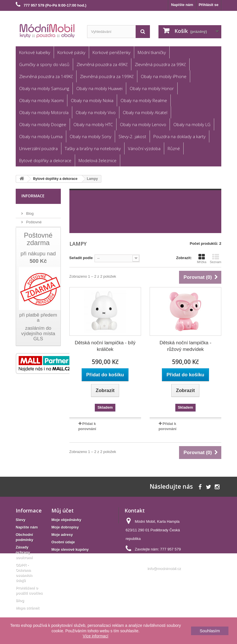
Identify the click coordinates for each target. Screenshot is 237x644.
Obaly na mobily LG (192, 124)
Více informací (96, 636)
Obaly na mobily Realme (144, 100)
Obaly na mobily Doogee (43, 124)
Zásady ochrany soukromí (24, 552)
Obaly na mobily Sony (91, 136)
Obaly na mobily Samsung (44, 88)
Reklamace (35, 228)
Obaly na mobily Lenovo (143, 124)
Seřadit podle (81, 258)
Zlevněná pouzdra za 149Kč (46, 76)
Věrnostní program (41, 246)
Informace (33, 196)
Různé (174, 148)
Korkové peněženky (112, 52)
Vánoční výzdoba (144, 148)
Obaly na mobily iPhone (164, 76)
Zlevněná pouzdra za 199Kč (107, 76)
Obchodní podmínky (42, 237)
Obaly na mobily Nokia (92, 100)
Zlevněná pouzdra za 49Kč (102, 64)
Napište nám (182, 5)
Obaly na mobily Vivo (96, 112)
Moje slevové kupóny (70, 549)
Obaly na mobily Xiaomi (41, 100)
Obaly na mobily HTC (93, 124)
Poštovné (33, 220)
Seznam (216, 259)
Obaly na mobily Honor (152, 88)
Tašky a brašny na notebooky (93, 148)
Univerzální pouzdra (38, 148)
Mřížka (202, 259)
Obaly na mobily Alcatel (145, 112)
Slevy (21, 520)
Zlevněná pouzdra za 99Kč (160, 64)
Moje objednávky (66, 520)
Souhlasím (210, 631)
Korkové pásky (71, 52)
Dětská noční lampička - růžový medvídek (185, 346)
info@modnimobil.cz (164, 568)
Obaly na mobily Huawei (99, 88)
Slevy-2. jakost (132, 136)
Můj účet (63, 510)
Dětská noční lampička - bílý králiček (105, 346)
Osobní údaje (63, 542)
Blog (29, 211)
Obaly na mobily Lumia (41, 136)
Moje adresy (62, 535)
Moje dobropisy (65, 527)
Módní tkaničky (152, 52)
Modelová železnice (98, 160)
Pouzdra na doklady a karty (179, 136)
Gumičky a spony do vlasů (44, 64)
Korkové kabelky (35, 52)
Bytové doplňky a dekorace (45, 160)
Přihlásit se (209, 5)
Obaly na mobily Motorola (44, 112)
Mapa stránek (28, 608)
